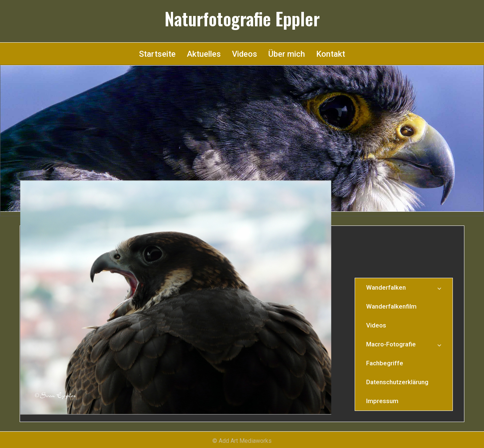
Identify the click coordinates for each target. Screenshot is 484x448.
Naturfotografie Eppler (242, 19)
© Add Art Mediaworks (242, 441)
